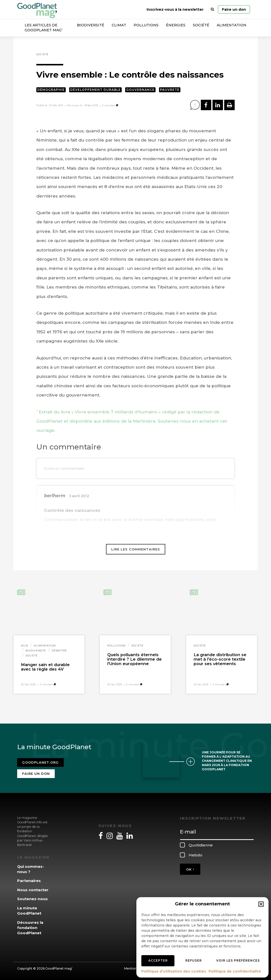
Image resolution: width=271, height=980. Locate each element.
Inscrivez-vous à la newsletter (175, 9)
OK (190, 869)
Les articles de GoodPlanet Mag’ (43, 28)
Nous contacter (33, 890)
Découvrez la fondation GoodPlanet (30, 928)
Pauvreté (170, 90)
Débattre (59, 651)
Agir (25, 646)
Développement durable (95, 90)
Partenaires (29, 881)
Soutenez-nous (32, 899)
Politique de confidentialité (235, 971)
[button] (261, 904)
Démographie (51, 90)
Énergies (176, 25)
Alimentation (232, 25)
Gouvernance (140, 90)
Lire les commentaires (136, 549)
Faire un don (234, 9)
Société (201, 25)
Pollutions (146, 25)
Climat (119, 25)
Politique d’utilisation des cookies (174, 971)
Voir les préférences (238, 960)
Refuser (194, 960)
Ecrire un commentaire (64, 468)
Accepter (158, 960)
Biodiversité (91, 25)
